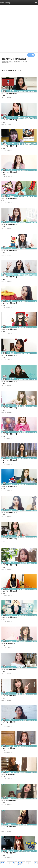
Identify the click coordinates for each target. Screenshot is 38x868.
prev (3, 863)
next (20, 865)
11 (36, 863)
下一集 (31, 55)
